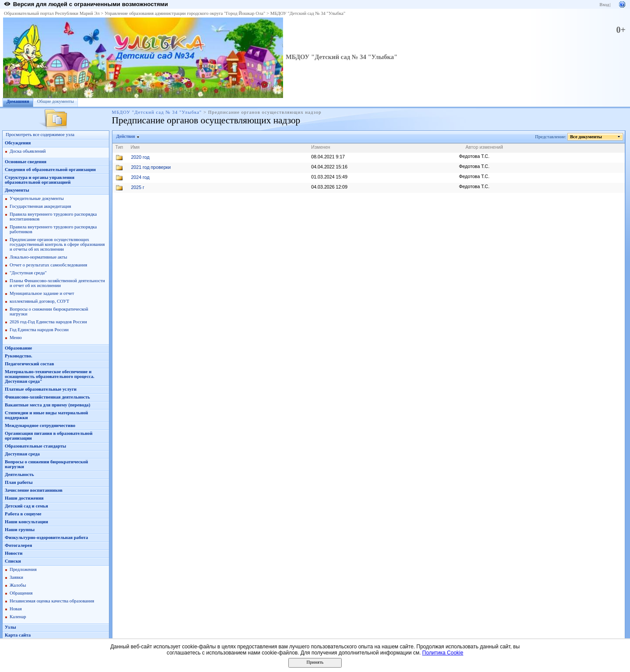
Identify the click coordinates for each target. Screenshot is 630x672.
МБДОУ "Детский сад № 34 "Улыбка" (308, 13)
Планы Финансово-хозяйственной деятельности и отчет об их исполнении (57, 283)
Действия (126, 136)
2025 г (138, 187)
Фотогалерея (18, 545)
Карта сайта (18, 635)
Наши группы (20, 530)
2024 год (140, 177)
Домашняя (18, 101)
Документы (17, 190)
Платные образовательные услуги (41, 389)
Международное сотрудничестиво (40, 425)
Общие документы (56, 101)
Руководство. (19, 356)
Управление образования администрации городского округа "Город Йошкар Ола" (185, 13)
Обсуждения (18, 143)
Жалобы (18, 585)
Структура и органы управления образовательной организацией (40, 180)
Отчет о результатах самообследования (48, 265)
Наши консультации (26, 522)
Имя (135, 147)
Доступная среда (22, 454)
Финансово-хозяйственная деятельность (47, 397)
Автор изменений (484, 147)
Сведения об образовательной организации (50, 170)
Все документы (586, 137)
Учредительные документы (37, 198)
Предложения (23, 569)
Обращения (21, 593)
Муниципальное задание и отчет (42, 293)
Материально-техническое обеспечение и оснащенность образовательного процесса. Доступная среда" (50, 376)
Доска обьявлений (28, 151)
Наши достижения (24, 498)
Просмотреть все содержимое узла (40, 135)
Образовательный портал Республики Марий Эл (52, 13)
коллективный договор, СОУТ (39, 301)
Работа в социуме (23, 514)
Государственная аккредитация (40, 206)
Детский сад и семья (26, 506)
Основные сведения (26, 162)
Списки (13, 561)
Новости (14, 553)
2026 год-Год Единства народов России (48, 322)
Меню (16, 338)
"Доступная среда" (28, 273)
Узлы (10, 627)
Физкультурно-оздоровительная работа (46, 537)
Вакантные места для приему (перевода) (47, 405)
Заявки (16, 577)
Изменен (321, 147)
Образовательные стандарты (35, 446)
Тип (119, 147)
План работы (19, 482)
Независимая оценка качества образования (52, 601)
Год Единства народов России (39, 330)
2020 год (140, 157)
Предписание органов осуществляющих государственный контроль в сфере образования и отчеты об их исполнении (57, 244)
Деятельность (19, 474)
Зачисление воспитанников (34, 490)
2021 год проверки (151, 167)
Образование (18, 348)
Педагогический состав (29, 364)
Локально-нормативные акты (38, 257)
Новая (16, 609)
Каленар (18, 617)
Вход (604, 5)
